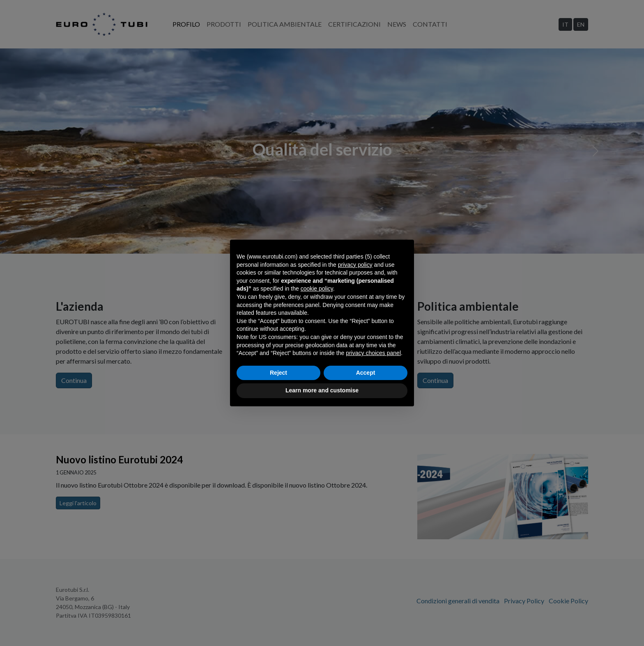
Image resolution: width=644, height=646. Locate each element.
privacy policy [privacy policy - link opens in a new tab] (355, 265)
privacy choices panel (373, 353)
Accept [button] (366, 373)
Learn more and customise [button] (322, 390)
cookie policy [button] (317, 289)
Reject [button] (278, 373)
